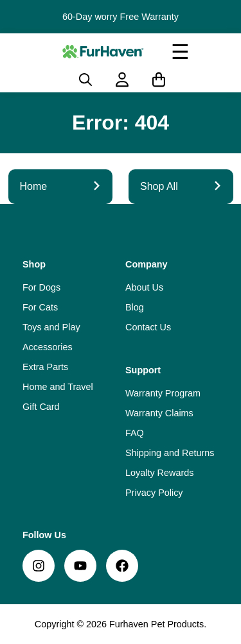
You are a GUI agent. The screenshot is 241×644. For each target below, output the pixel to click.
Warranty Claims (159, 413)
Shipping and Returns (170, 453)
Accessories (48, 347)
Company (147, 264)
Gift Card (41, 407)
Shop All (181, 186)
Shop (34, 264)
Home (61, 186)
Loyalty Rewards (159, 473)
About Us (144, 287)
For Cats (40, 307)
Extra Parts (45, 367)
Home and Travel (58, 387)
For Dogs (41, 287)
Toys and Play (51, 327)
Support (143, 370)
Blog (135, 307)
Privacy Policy (154, 493)
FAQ (135, 433)
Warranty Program (163, 393)
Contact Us (148, 327)
